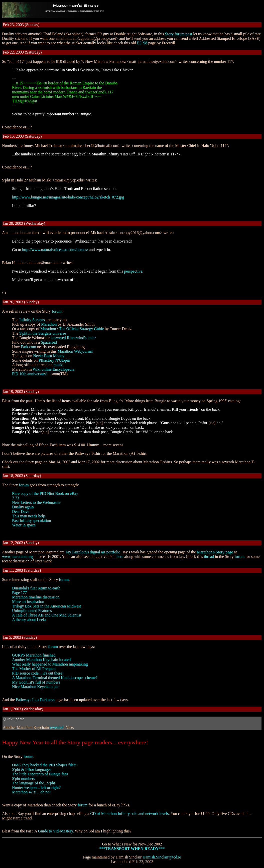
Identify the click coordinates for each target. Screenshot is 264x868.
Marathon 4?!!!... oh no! (31, 792)
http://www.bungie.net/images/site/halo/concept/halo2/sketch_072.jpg (68, 197)
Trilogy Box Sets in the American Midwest (46, 606)
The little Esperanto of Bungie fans (40, 774)
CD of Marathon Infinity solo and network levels (129, 814)
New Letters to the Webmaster (36, 502)
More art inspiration (28, 602)
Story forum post (179, 34)
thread (209, 557)
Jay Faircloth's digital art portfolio (93, 552)
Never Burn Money (49, 356)
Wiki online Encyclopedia (53, 369)
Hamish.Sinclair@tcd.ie (162, 857)
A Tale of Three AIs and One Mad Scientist (47, 615)
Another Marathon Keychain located (41, 660)
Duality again (23, 507)
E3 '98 (142, 43)
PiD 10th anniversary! (30, 374)
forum (57, 311)
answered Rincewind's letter (73, 338)
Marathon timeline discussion (36, 597)
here (120, 557)
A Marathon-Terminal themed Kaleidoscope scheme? (55, 678)
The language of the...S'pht (34, 783)
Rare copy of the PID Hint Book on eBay (45, 493)
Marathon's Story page (215, 552)
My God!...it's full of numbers (36, 682)
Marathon (49, 324)
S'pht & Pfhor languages (32, 770)
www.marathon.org (17, 557)
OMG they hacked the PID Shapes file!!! (45, 765)
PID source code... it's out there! (38, 673)
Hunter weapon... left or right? (36, 788)
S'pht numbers (23, 779)
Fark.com (28, 347)
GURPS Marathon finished (34, 655)
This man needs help (29, 516)
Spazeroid (49, 342)
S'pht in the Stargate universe (43, 333)
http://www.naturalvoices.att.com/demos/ (55, 250)
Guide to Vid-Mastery (55, 831)
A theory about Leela (29, 620)
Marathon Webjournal (75, 351)
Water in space (24, 525)
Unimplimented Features (32, 611)
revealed (57, 727)
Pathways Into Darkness (35, 700)
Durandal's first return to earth (36, 588)
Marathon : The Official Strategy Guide (72, 329)
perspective (133, 271)
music (58, 365)
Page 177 (19, 593)
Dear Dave (21, 511)
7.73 (16, 498)
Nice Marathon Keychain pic (35, 687)
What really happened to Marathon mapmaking (50, 664)
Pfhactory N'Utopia (54, 360)
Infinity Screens (32, 320)
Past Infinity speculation (32, 520)
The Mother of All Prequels (34, 669)
